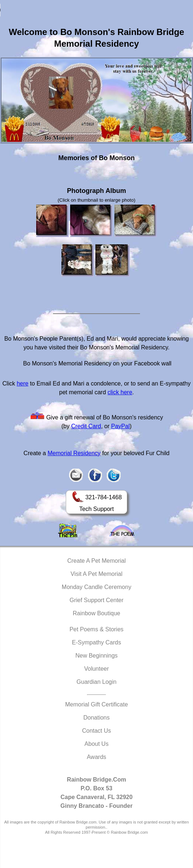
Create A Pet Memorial (96, 561)
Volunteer (96, 669)
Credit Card (86, 426)
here (23, 383)
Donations (96, 718)
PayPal (120, 426)
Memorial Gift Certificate (96, 704)
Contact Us (96, 731)
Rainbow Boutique (96, 613)
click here (120, 392)
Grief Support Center (96, 600)
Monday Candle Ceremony (96, 587)
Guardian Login (96, 682)
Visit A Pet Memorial (96, 574)
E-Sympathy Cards (96, 642)
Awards (96, 757)
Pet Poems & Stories (96, 629)
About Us (96, 744)
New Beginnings (96, 656)
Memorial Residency (74, 453)
